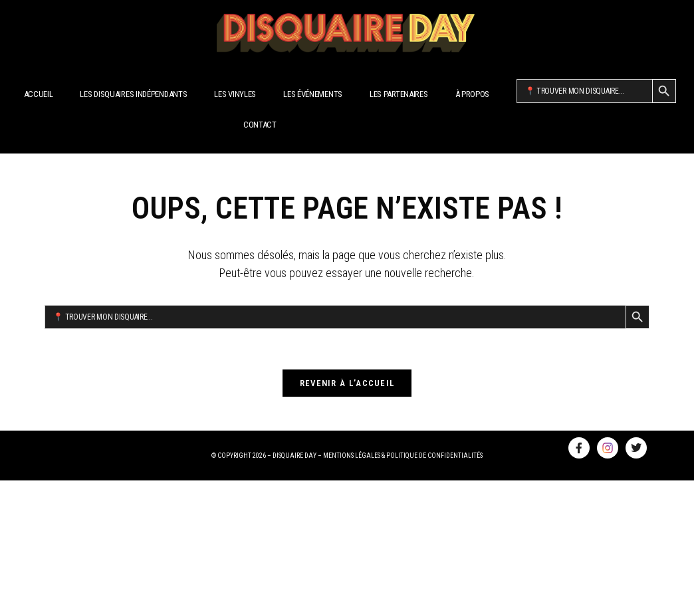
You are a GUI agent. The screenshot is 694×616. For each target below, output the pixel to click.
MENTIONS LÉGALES (352, 456)
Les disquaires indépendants (133, 94)
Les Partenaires (399, 94)
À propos (473, 94)
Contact (260, 125)
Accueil (39, 94)
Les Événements (313, 94)
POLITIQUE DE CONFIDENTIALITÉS (434, 456)
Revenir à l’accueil (347, 383)
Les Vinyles (235, 94)
